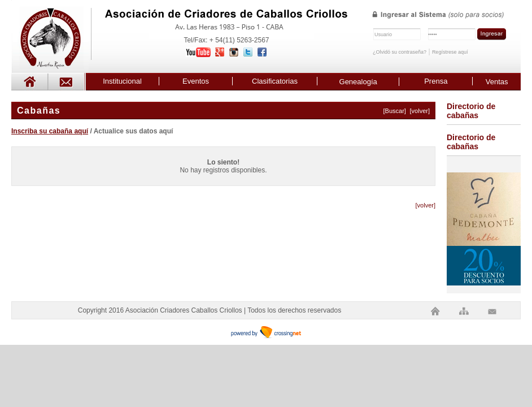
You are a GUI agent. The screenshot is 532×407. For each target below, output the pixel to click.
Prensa (436, 81)
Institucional (122, 81)
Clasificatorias (275, 81)
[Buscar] (395, 111)
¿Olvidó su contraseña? (400, 52)
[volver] (420, 111)
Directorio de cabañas (471, 111)
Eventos (196, 81)
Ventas (497, 82)
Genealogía (358, 82)
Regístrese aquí (450, 52)
